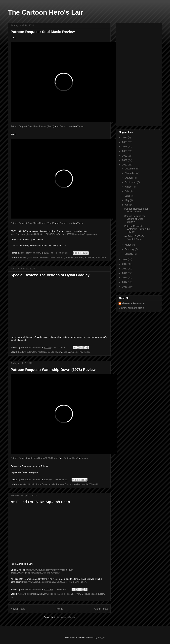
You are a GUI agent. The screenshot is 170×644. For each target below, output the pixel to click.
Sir (93, 257)
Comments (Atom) (66, 617)
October (129, 178)
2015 (125, 278)
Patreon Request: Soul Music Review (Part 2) (32, 223)
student (74, 352)
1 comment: (61, 589)
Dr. (46, 594)
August (129, 187)
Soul (98, 257)
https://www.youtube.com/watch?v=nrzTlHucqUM (50, 570)
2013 (125, 287)
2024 (125, 147)
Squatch (100, 594)
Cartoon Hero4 (67, 126)
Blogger (101, 637)
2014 (125, 282)
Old (52, 352)
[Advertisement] (139, 74)
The (80, 352)
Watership (94, 484)
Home (60, 609)
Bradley (22, 352)
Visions (87, 352)
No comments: (62, 347)
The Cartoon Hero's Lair (46, 12)
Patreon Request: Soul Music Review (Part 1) (32, 126)
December (130, 169)
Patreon (61, 257)
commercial (33, 594)
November (130, 173)
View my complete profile (131, 308)
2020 (125, 165)
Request (79, 257)
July (127, 191)
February (130, 249)
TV (12, 597)
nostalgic (42, 352)
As (25, 594)
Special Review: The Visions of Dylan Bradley (50, 275)
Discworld (33, 257)
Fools (67, 594)
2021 (125, 160)
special (66, 352)
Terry (104, 257)
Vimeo (80, 126)
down (38, 484)
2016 (125, 273)
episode (52, 594)
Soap (85, 594)
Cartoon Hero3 (71, 458)
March (128, 245)
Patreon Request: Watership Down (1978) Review (53, 370)
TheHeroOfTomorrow (133, 303)
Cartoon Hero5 (67, 223)
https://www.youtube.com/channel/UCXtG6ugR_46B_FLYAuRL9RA (54, 582)
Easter (45, 484)
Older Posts (101, 609)
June (128, 196)
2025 (125, 142)
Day (41, 594)
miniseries (44, 257)
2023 (125, 151)
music (53, 257)
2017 (125, 269)
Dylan (29, 352)
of (48, 352)
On (72, 594)
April (20, 594)
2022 (125, 156)
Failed (60, 594)
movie (52, 484)
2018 (125, 264)
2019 (125, 259)
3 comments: (62, 253)
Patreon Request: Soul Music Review (43, 32)
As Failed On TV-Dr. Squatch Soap (40, 502)
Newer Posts (18, 609)
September (131, 182)
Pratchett (70, 257)
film (35, 352)
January (129, 254)
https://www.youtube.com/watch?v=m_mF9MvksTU (35, 573)
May (127, 200)
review (88, 257)
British (31, 484)
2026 (125, 137)
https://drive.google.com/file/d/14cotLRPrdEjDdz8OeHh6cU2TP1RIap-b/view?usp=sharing (54, 234)
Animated (23, 257)
